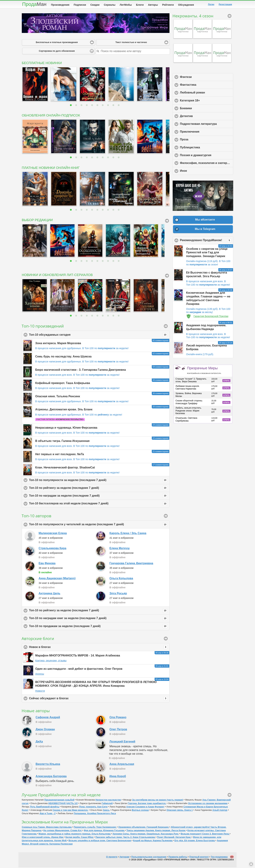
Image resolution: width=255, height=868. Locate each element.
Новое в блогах (98, 648)
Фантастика (205, 85)
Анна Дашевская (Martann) (57, 579)
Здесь (106, 811)
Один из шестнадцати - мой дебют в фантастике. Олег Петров (79, 669)
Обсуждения (186, 5)
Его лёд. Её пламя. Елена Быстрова (195, 841)
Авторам (124, 857)
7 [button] (103, 106)
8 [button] (108, 106)
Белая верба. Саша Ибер (80, 838)
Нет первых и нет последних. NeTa (60, 455)
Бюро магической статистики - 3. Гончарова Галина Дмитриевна (81, 370)
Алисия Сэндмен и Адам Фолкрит (145, 807)
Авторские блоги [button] (166, 639)
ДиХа (39, 742)
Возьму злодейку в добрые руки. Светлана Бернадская (100, 841)
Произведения (60, 5)
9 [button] (114, 106)
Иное (200, 171)
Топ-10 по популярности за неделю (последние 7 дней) (98, 481)
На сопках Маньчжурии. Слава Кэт (63, 831)
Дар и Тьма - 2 (48, 814)
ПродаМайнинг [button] (229, 796)
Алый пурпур (220, 811)
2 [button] (77, 106)
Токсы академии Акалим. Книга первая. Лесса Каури (156, 831)
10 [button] (119, 106)
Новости (40, 691)
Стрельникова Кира (52, 549)
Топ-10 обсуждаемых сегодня (98, 335)
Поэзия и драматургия (207, 156)
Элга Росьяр (118, 594)
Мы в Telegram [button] (205, 230)
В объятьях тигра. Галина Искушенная (62, 442)
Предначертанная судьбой (59, 800)
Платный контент (199, 857)
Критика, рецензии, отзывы (51, 661)
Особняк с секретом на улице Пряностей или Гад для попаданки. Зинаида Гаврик (207, 253)
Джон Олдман (45, 730)
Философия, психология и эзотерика (207, 164)
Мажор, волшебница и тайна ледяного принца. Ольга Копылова (75, 834)
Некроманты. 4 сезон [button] (229, 17)
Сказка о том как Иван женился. (70, 811)
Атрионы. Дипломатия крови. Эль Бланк (64, 410)
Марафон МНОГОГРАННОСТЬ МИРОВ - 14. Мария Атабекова (78, 656)
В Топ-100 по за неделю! (105, 349)
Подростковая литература (207, 124)
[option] (34, 85)
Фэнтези (202, 78)
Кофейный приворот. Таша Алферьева (63, 384)
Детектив (203, 117)
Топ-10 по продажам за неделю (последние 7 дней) (98, 627)
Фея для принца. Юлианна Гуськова (104, 831)
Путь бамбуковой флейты (45, 807)
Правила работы (178, 857)
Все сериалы (167, 276)
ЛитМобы (126, 5)
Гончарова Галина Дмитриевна (131, 564)
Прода (34, 4)
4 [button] (87, 106)
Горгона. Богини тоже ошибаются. (147, 804)
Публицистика (206, 148)
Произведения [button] (166, 327)
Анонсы (40, 675)
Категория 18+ (206, 101)
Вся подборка (167, 221)
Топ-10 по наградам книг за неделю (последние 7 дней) (98, 619)
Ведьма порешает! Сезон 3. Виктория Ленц (205, 834)
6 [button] (98, 106)
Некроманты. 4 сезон (193, 17)
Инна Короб (118, 777)
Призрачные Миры (204, 371)
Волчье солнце (140, 811)
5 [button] (93, 106)
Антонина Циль (49, 594)
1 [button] (71, 106)
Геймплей (107, 804)
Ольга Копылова (121, 579)
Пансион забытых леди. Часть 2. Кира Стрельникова (125, 838)
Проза (201, 140)
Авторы (153, 5)
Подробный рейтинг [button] (166, 517)
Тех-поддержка (219, 857)
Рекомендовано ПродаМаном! (207, 241)
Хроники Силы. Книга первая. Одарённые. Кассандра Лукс (146, 834)
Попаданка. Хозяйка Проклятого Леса (95, 814)
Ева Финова (47, 564)
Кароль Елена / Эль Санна (128, 534)
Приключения (206, 132)
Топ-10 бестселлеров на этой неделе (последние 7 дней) (98, 504)
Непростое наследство (108, 800)
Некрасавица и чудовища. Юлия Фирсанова (66, 428)
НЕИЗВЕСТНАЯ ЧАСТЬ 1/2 (63, 804)
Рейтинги (168, 5)
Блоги (140, 5)
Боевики (202, 109)
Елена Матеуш (120, 549)
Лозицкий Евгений (122, 742)
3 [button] (82, 106)
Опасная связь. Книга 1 (180, 811)
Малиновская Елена (53, 534)
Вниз (251, 864)
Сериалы (110, 5)
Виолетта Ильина (48, 765)
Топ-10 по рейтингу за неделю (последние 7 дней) (98, 489)
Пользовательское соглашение (149, 857)
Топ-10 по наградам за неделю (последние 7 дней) (98, 496)
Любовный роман (207, 93)
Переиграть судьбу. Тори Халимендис (95, 828)
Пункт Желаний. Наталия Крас (174, 838)
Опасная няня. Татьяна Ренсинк (58, 397)
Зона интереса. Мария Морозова (58, 344)
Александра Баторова (51, 777)
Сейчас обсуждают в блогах (98, 699)
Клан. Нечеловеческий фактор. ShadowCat (65, 468)
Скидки (95, 5)
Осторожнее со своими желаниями (208, 804)
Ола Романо (118, 718)
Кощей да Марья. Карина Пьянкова (153, 841)
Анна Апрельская (122, 765)
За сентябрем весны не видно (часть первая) (158, 800)
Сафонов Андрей (48, 718)
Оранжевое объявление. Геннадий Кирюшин (144, 828)
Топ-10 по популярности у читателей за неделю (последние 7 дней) (98, 525)
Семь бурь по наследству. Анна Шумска (63, 357)
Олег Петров (118, 730)
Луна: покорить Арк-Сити (93, 807)
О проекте (112, 857)
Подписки (80, 5)
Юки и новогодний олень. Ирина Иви (43, 838)
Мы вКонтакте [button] (205, 220)
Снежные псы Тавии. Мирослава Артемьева (47, 828)
